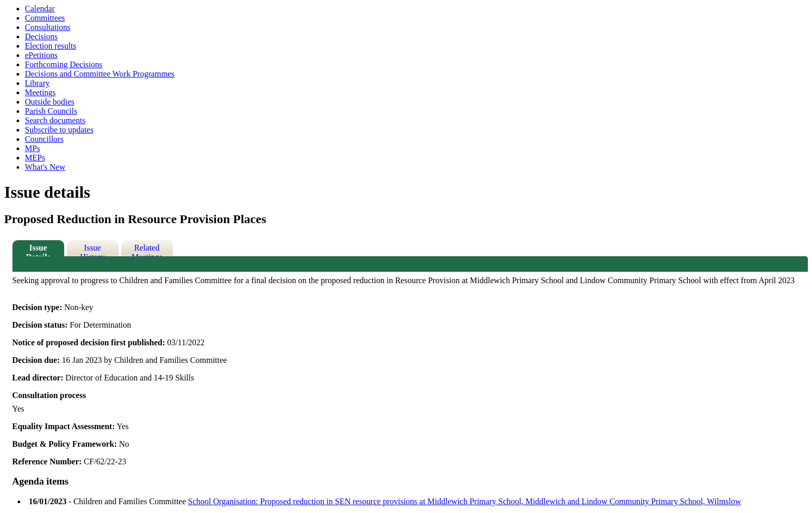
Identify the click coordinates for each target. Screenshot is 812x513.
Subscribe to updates (59, 130)
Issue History (93, 250)
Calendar (40, 9)
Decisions (41, 36)
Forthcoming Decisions (64, 64)
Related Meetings (147, 250)
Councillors (44, 139)
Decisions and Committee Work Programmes (100, 74)
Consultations (48, 27)
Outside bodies (50, 102)
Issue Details (38, 250)
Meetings (40, 92)
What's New (45, 167)
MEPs (35, 158)
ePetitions (41, 55)
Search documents (55, 120)
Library (37, 83)
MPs (32, 148)
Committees (45, 18)
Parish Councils (51, 111)
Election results (50, 46)
